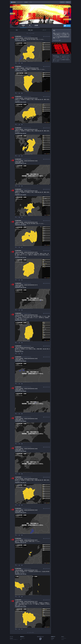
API (21, 640)
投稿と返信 (30, 30)
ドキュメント (23, 638)
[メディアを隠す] (16, 43)
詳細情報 (26, 2)
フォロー (67, 26)
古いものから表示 (30, 633)
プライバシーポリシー (14, 640)
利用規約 (11, 638)
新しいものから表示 (30, 33)
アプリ (31, 2)
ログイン (62, 2)
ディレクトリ (20, 2)
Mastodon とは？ (40, 637)
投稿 (17, 30)
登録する (68, 2)
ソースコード (64, 638)
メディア (44, 30)
